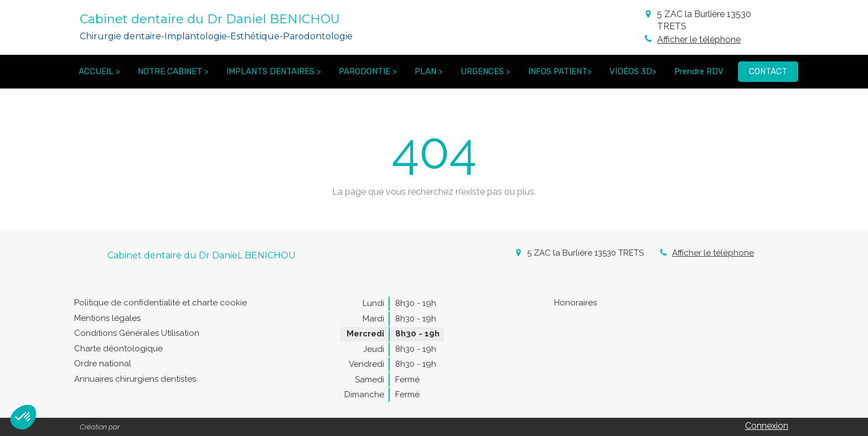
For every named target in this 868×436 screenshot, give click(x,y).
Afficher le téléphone (699, 40)
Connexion (767, 426)
